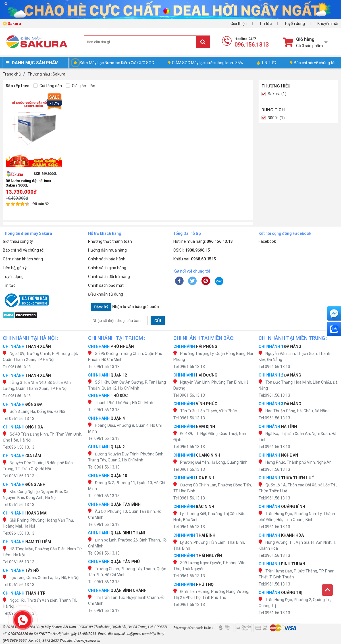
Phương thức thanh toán (110, 241)
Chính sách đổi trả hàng (109, 277)
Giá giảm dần (80, 86)
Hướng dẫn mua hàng (107, 250)
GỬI (158, 321)
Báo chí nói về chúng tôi (313, 63)
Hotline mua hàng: (203, 241)
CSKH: (192, 250)
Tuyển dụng (295, 24)
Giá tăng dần (48, 86)
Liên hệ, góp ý (15, 268)
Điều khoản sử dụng (106, 294)
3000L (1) (273, 118)
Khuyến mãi (328, 24)
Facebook (267, 241)
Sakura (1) (274, 94)
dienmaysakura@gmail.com (128, 634)
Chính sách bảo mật (106, 285)
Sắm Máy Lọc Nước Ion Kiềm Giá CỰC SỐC (117, 63)
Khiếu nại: (195, 259)
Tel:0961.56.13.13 (17, 367)
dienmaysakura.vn (87, 641)
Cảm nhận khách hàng (23, 259)
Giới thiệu (239, 24)
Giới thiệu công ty (18, 241)
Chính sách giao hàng (107, 268)
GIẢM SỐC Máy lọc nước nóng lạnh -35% (206, 63)
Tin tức (265, 24)
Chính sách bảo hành (107, 259)
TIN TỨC (266, 63)
